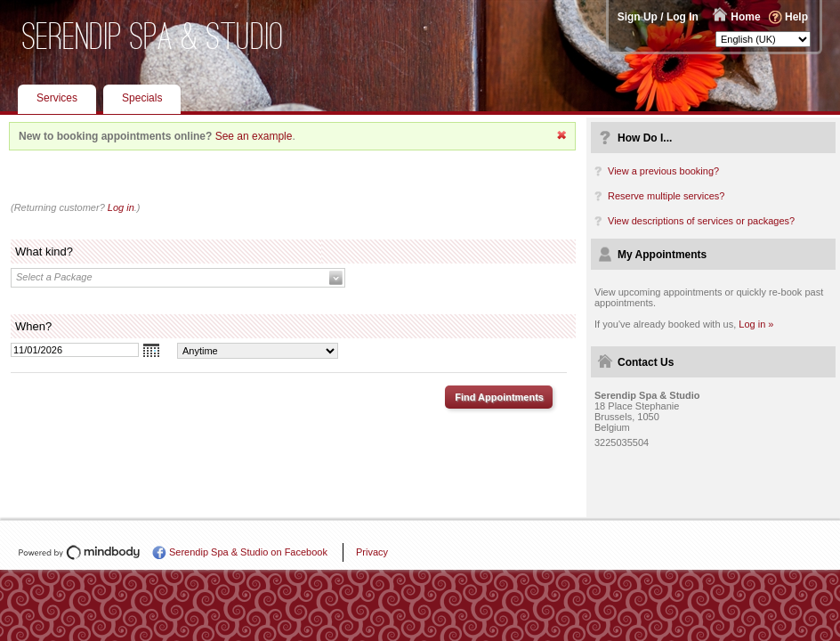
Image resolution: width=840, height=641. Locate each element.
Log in (121, 207)
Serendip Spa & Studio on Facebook (248, 552)
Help (796, 17)
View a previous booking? (663, 171)
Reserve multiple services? (666, 196)
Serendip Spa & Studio (153, 36)
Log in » (756, 324)
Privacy (372, 552)
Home (745, 17)
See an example (254, 136)
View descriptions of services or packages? (701, 221)
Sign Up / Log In (658, 17)
